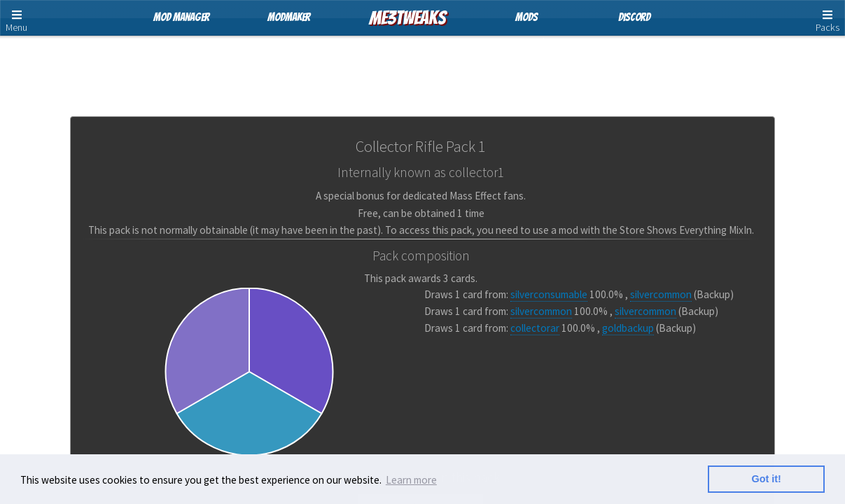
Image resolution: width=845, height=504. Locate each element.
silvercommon (661, 294)
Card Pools (425, 66)
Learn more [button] (411, 480)
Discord (634, 17)
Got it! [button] (767, 479)
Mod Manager (181, 17)
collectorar (535, 328)
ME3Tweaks (407, 18)
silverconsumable (549, 294)
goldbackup (628, 328)
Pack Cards (505, 66)
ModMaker (289, 17)
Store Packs (342, 66)
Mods (526, 17)
